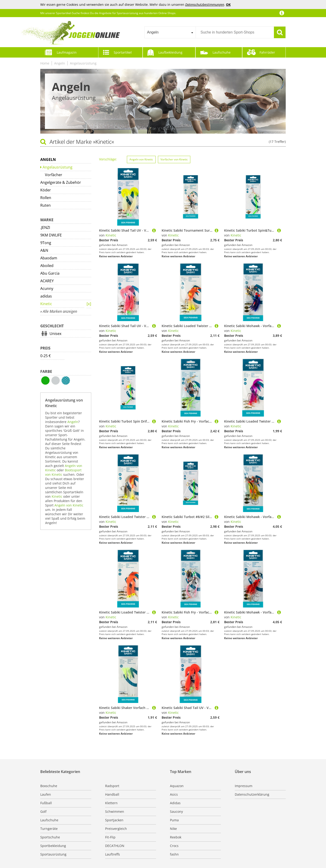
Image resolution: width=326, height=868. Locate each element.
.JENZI (45, 227)
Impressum (244, 786)
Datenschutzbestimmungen (205, 5)
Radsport (112, 786)
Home (45, 63)
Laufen (46, 794)
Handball (112, 794)
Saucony (176, 811)
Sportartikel (123, 52)
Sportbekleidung (53, 846)
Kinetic (46, 304)
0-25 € (45, 356)
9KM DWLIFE (51, 235)
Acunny (47, 288)
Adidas (175, 803)
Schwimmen (115, 811)
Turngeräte (49, 829)
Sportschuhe (50, 837)
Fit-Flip (110, 837)
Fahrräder (267, 52)
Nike (173, 829)
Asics (174, 794)
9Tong (46, 243)
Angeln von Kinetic (69, 505)
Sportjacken (114, 820)
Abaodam (49, 258)
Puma (174, 820)
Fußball (46, 803)
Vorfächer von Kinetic (174, 159)
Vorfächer (54, 175)
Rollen (46, 198)
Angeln (60, 63)
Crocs (174, 846)
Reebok (176, 837)
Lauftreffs (113, 854)
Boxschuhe (49, 786)
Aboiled (47, 266)
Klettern (111, 803)
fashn (174, 854)
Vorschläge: (108, 159)
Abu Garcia (50, 273)
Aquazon (177, 786)
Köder (46, 190)
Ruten (45, 205)
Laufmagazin (67, 52)
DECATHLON (115, 846)
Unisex (55, 334)
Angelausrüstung (83, 63)
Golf (43, 811)
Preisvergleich (116, 829)
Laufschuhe (222, 52)
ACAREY (47, 281)
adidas (46, 296)
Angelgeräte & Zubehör (61, 182)
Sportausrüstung (53, 854)
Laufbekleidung (170, 52)
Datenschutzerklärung (252, 794)
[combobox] (170, 32)
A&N (44, 250)
